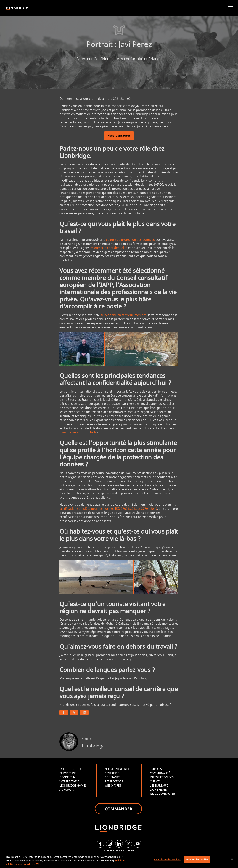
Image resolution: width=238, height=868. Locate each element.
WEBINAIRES (113, 785)
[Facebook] (100, 844)
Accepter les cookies (197, 859)
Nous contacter (119, 136)
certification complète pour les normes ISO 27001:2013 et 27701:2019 (108, 509)
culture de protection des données (130, 240)
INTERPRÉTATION (71, 781)
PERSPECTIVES (114, 781)
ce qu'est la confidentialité (109, 248)
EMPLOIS (156, 769)
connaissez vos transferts (79, 432)
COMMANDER (118, 809)
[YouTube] (138, 844)
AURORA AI (67, 789)
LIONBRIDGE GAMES (73, 785)
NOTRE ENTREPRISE (117, 769)
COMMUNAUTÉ (160, 773)
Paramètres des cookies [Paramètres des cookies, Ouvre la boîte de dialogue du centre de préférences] (167, 859)
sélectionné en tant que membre (124, 315)
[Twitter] (128, 844)
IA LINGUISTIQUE (71, 769)
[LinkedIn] (119, 844)
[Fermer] (232, 859)
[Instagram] (110, 844)
